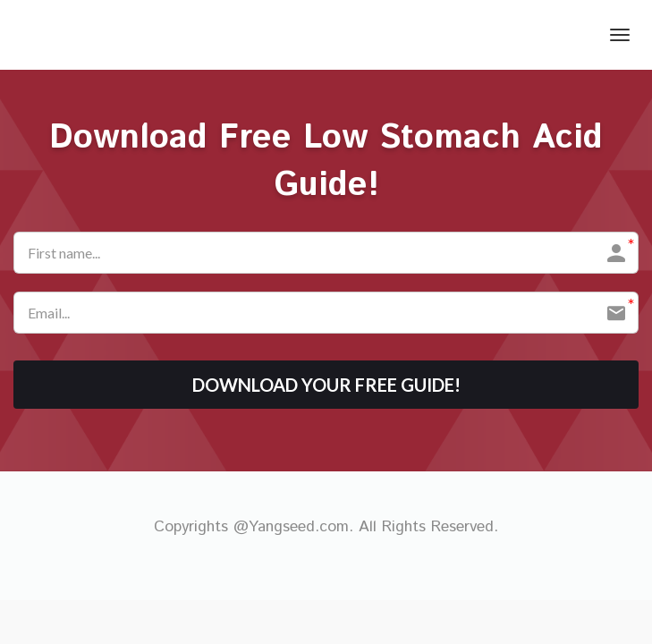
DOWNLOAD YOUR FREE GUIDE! (326, 385)
